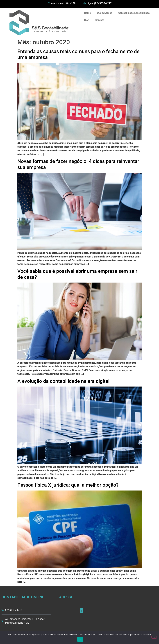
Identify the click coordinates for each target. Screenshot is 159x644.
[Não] (154, 637)
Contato (100, 20)
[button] (82, 611)
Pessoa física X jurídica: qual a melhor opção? (68, 485)
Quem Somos (105, 13)
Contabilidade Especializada (136, 13)
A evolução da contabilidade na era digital (63, 381)
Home (87, 13)
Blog (87, 20)
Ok (80, 639)
